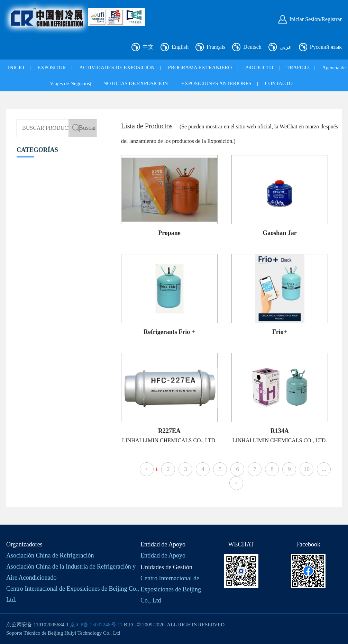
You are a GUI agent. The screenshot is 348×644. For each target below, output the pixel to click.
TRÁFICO (297, 67)
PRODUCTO (259, 67)
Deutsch (252, 47)
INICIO (16, 67)
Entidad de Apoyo (163, 555)
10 (307, 469)
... (324, 469)
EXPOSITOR (52, 67)
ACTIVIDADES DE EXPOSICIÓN (117, 67)
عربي (286, 47)
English (180, 47)
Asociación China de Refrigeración (50, 555)
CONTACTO (279, 83)
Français (216, 47)
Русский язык (326, 47)
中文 (148, 47)
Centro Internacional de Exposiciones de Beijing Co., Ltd (171, 589)
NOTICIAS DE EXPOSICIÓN (136, 83)
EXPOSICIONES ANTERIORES (216, 83)
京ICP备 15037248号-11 (96, 625)
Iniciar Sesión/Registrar (315, 19)
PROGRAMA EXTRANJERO (200, 67)
